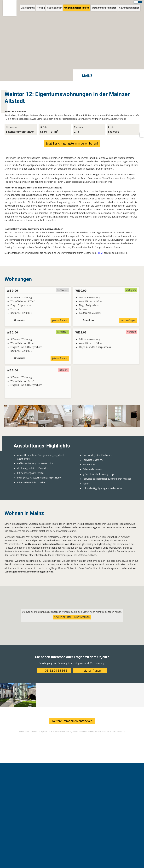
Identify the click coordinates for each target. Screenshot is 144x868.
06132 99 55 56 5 (56, 670)
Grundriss (20, 320)
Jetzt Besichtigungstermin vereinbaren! (72, 143)
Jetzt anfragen (60, 320)
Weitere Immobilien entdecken (72, 721)
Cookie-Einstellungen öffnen (72, 617)
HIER (101, 253)
